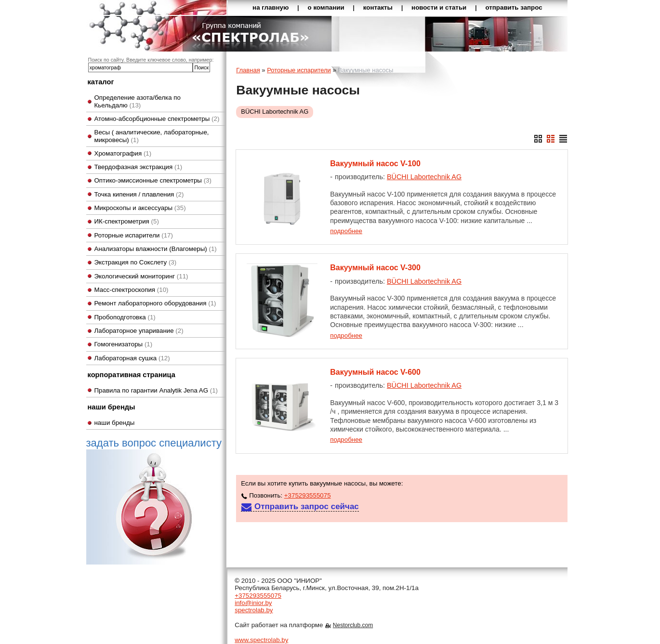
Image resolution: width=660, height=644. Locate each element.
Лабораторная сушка (132, 358)
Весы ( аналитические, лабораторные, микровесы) (152, 136)
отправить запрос (514, 7)
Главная (248, 70)
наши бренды (115, 423)
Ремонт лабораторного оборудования (155, 303)
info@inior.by (253, 603)
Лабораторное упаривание (139, 331)
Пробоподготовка (125, 317)
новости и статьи (439, 7)
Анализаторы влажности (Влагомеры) (156, 249)
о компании (326, 7)
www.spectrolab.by (261, 640)
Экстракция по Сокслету (136, 262)
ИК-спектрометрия (127, 221)
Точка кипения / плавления (139, 194)
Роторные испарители (134, 235)
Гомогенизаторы (124, 344)
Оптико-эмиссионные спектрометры (153, 180)
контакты (378, 7)
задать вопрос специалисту (154, 500)
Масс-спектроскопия (132, 290)
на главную (271, 7)
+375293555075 (308, 495)
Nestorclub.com (353, 625)
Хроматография (123, 153)
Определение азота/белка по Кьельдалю (138, 101)
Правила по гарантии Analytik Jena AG (156, 390)
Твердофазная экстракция (139, 167)
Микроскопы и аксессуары (140, 208)
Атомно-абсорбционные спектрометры (157, 119)
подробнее (346, 231)
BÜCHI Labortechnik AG (275, 112)
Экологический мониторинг (141, 276)
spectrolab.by (254, 610)
